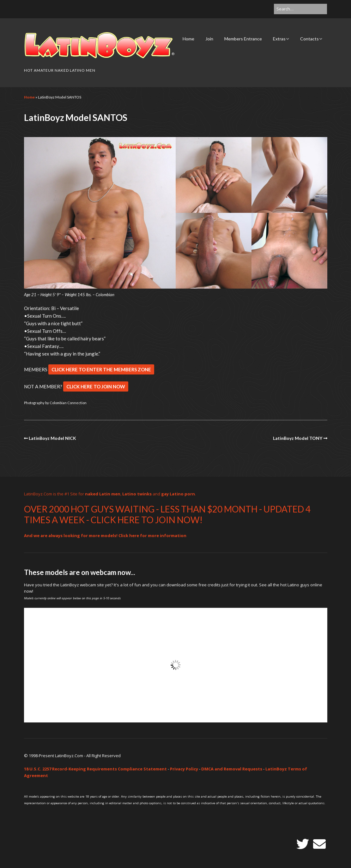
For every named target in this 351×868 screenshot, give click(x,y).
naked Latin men (103, 494)
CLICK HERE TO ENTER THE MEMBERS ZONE (101, 369)
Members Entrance (243, 39)
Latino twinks (137, 494)
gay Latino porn (178, 494)
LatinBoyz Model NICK (52, 438)
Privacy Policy (184, 769)
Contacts (309, 39)
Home (188, 39)
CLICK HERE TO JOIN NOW (96, 386)
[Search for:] (300, 9)
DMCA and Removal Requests (232, 769)
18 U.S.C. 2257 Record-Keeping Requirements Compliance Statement (95, 769)
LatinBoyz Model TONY (298, 438)
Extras (279, 39)
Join (209, 39)
